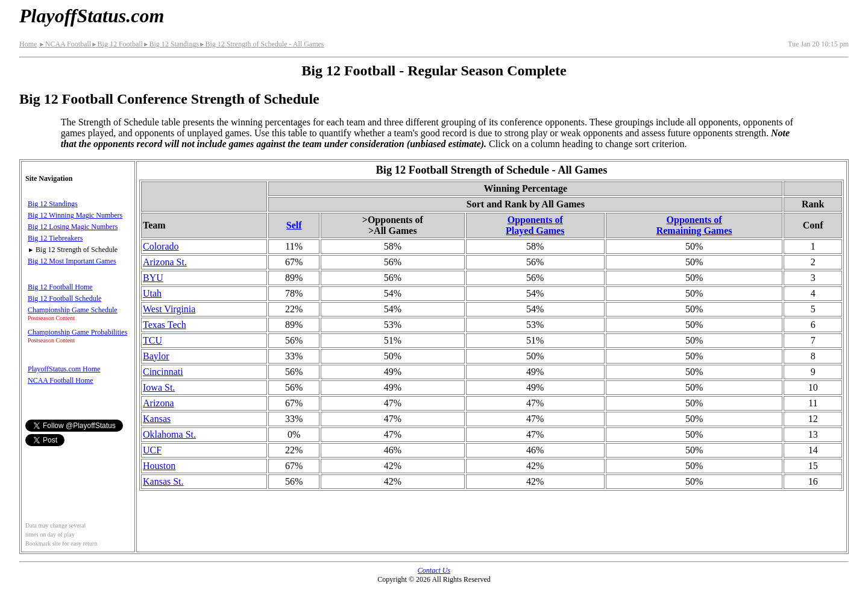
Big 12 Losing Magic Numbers (73, 227)
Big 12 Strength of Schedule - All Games (261, 44)
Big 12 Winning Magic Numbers (75, 215)
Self (294, 225)
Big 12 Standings (171, 44)
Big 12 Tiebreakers (55, 238)
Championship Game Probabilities (77, 332)
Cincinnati (163, 372)
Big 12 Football (117, 44)
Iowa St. (159, 387)
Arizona (159, 403)
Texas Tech (165, 325)
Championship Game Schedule (73, 310)
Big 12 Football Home (60, 287)
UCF (152, 450)
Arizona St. (165, 262)
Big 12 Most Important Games (72, 261)
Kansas (157, 419)
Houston (159, 466)
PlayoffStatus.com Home (64, 369)
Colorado (161, 246)
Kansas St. (163, 481)
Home (28, 44)
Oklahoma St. (169, 434)
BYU (153, 278)
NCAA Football (65, 44)
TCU (153, 340)
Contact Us (434, 570)
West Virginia (169, 309)
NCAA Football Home (61, 380)
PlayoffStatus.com (92, 16)
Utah (152, 293)
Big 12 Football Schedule (64, 298)
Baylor (156, 356)
